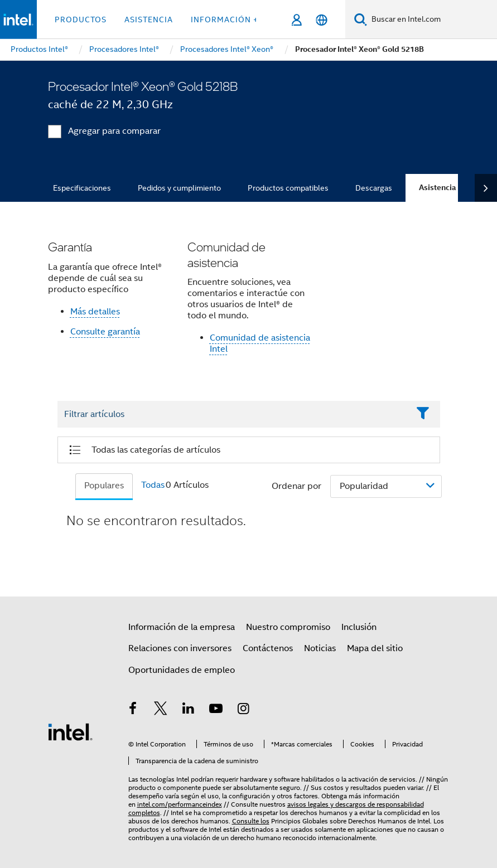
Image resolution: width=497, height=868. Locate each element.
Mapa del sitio (375, 648)
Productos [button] (81, 20)
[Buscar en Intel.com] (432, 20)
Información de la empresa (182, 627)
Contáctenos (268, 648)
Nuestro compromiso (288, 627)
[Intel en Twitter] (161, 710)
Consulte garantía (105, 332)
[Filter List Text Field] (233, 415)
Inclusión (359, 627)
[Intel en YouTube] (216, 710)
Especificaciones (82, 188)
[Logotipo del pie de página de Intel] (70, 731)
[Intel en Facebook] (133, 710)
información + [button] (225, 20)
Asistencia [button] (149, 20)
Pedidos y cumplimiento (179, 188)
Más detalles (95, 312)
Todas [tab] (153, 485)
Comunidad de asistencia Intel (260, 343)
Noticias (320, 648)
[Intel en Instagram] (244, 710)
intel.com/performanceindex (180, 804)
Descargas (374, 188)
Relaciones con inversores (180, 648)
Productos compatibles (288, 188)
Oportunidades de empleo (182, 670)
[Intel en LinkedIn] (189, 710)
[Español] (322, 20)
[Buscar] (361, 19)
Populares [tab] (104, 486)
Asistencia (437, 188)
